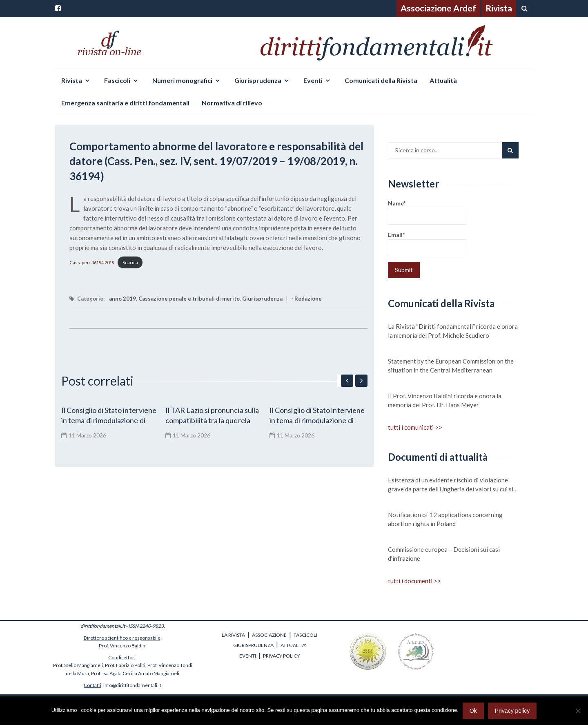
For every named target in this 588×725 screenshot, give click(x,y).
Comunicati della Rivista (381, 80)
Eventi (313, 80)
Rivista (499, 8)
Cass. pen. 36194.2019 (92, 262)
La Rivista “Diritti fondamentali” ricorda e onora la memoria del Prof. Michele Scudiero (453, 331)
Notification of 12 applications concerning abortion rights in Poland (445, 519)
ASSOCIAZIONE (269, 635)
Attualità (443, 80)
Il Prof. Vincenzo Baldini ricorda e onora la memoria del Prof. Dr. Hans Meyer (445, 400)
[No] (578, 711)
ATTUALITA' (293, 645)
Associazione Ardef (438, 8)
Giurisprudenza (258, 80)
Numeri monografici (182, 80)
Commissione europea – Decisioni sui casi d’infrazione (444, 554)
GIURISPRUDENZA (253, 645)
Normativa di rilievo (232, 103)
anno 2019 (122, 299)
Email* (427, 244)
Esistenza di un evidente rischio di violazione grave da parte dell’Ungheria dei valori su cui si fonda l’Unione (451, 485)
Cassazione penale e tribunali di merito (189, 299)
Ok (473, 711)
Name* (427, 212)
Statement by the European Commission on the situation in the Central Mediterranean (451, 366)
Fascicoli (117, 80)
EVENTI (248, 656)
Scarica (130, 262)
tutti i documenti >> (414, 581)
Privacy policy (512, 711)
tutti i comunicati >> (415, 427)
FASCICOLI (305, 635)
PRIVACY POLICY (281, 656)
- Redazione (306, 299)
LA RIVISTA (233, 635)
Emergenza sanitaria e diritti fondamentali (125, 103)
